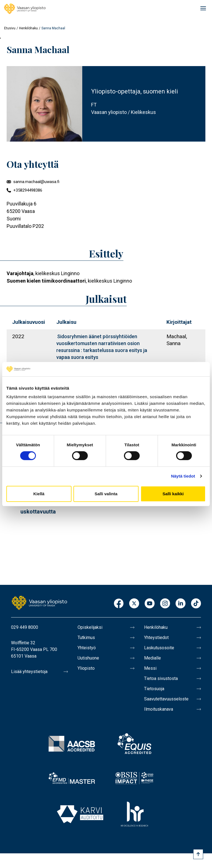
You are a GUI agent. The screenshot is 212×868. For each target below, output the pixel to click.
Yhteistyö (87, 648)
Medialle (153, 658)
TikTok (196, 604)
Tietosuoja (154, 689)
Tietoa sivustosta (161, 678)
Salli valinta (106, 494)
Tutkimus (86, 638)
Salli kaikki (173, 494)
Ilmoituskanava (159, 709)
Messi (150, 668)
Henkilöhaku (28, 28)
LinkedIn (181, 604)
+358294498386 (28, 190)
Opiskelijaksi (90, 627)
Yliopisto (86, 668)
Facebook (119, 604)
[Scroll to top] (198, 854)
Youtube (150, 604)
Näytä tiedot (183, 476)
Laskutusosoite (159, 648)
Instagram (165, 604)
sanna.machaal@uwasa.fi (36, 182)
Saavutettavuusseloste (166, 699)
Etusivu (10, 28)
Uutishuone (88, 658)
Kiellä (39, 494)
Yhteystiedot (156, 638)
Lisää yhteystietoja (29, 672)
